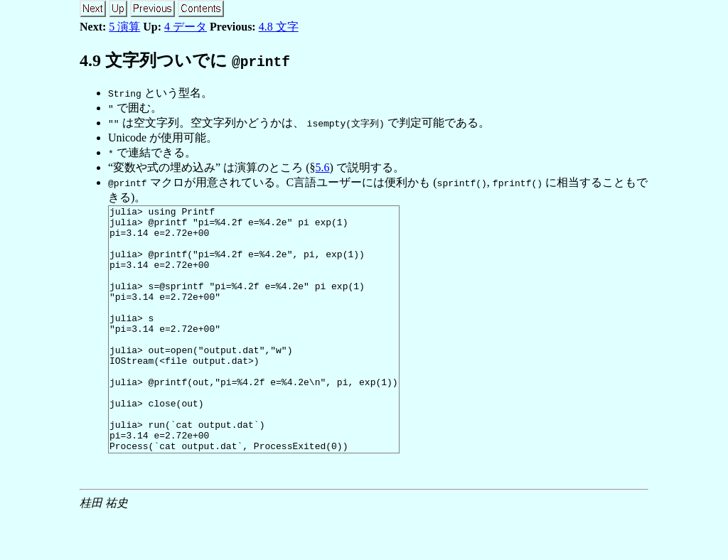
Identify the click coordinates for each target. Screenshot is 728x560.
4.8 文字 (279, 27)
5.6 (323, 167)
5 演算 (124, 27)
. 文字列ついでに (185, 60)
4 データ (186, 27)
